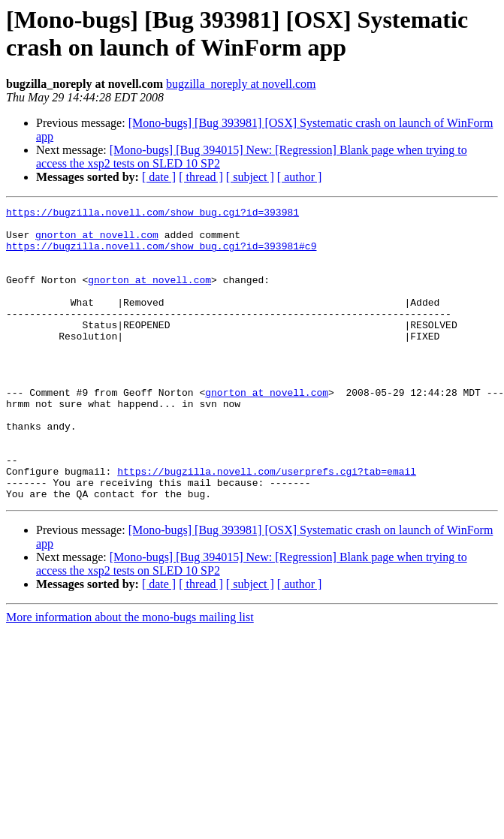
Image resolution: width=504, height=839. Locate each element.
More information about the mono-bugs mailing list (130, 676)
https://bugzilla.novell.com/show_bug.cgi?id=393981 (152, 214)
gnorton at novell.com (97, 241)
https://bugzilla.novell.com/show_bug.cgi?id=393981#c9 (161, 255)
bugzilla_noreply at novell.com (241, 84)
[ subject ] (250, 177)
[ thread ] (201, 177)
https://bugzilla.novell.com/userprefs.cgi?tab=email (267, 525)
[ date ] (159, 177)
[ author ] (300, 177)
